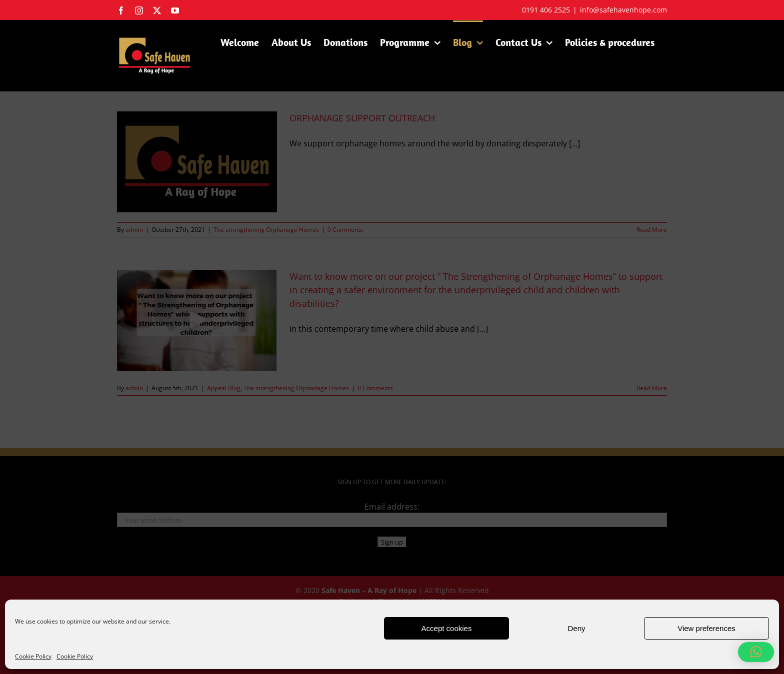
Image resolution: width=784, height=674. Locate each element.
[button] (756, 652)
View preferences (706, 628)
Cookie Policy (33, 656)
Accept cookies (447, 628)
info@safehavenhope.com (623, 10)
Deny (576, 628)
